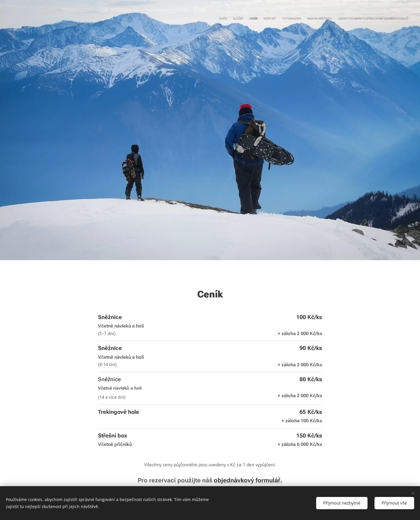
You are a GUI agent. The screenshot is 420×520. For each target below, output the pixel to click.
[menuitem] (374, 19)
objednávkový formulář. (248, 480)
